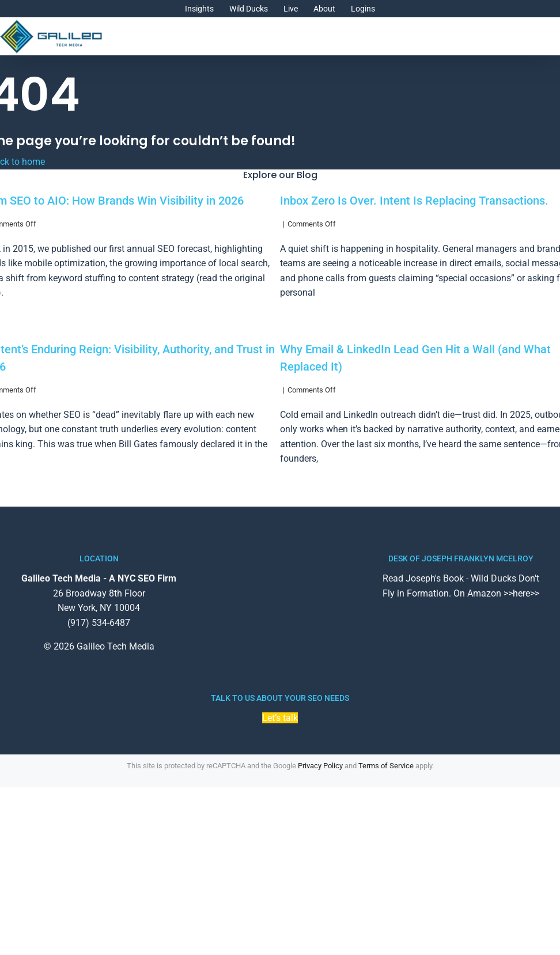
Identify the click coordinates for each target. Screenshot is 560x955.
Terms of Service (386, 766)
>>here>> (521, 593)
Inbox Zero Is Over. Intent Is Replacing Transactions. (414, 201)
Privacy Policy (320, 766)
